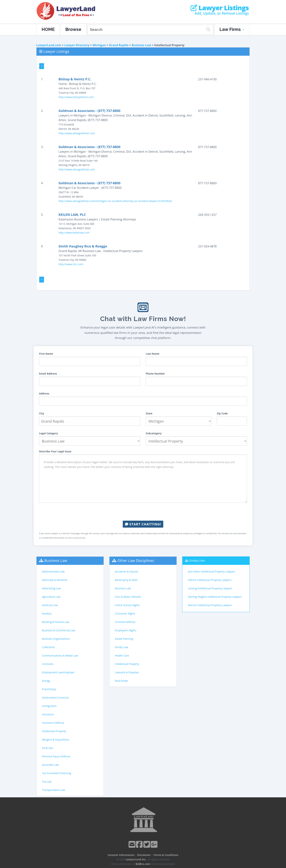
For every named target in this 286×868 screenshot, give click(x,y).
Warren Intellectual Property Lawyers (210, 605)
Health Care (122, 656)
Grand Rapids (119, 45)
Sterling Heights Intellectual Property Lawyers (215, 597)
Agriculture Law (51, 597)
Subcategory (154, 433)
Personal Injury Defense (56, 756)
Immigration (49, 706)
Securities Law (50, 765)
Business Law (141, 45)
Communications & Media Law (60, 656)
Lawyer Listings (220, 8)
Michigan (99, 45)
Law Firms (232, 29)
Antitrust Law (50, 605)
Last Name (153, 354)
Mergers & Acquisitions (56, 740)
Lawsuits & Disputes (127, 672)
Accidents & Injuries (127, 572)
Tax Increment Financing (56, 773)
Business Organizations (56, 639)
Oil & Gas (47, 748)
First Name (46, 354)
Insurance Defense (53, 723)
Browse (73, 29)
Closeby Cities (197, 561)
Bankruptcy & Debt (126, 580)
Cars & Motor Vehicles (128, 597)
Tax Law (47, 782)
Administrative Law (53, 572)
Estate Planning (124, 639)
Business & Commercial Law (59, 630)
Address (44, 393)
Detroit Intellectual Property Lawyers (210, 580)
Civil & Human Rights (127, 605)
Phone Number (155, 374)
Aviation (47, 614)
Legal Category (48, 433)
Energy (46, 681)
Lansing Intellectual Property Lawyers (210, 588)
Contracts (48, 664)
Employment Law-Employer (58, 672)
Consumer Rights (125, 614)
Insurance (48, 714)
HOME (48, 29)
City (41, 413)
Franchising (49, 689)
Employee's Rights (126, 630)
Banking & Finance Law (56, 622)
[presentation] (143, 512)
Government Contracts (55, 698)
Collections (48, 647)
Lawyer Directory (77, 45)
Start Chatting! (143, 524)
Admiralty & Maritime (55, 580)
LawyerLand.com (49, 45)
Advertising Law (51, 588)
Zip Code (222, 413)
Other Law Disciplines (136, 561)
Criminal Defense (125, 622)
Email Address (48, 374)
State (149, 413)
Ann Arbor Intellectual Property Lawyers (212, 572)
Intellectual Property (54, 731)
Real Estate (121, 681)
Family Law (121, 647)
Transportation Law (54, 790)
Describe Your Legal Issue (55, 451)
